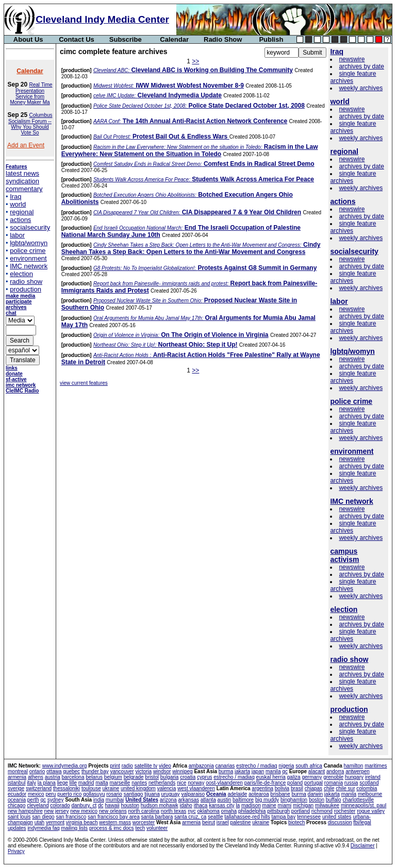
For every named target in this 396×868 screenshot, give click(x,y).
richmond (322, 811)
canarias (225, 766)
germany (312, 777)
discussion (340, 822)
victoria (143, 771)
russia (351, 783)
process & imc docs (112, 828)
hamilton (354, 766)
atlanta (208, 800)
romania (334, 783)
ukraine (111, 788)
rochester (345, 811)
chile (329, 788)
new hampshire (25, 811)
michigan (303, 805)
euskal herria (271, 777)
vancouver (122, 771)
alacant (317, 771)
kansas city (221, 805)
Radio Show (223, 39)
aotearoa (259, 794)
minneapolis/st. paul (364, 805)
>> (195, 61)
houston (130, 805)
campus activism (344, 555)
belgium (113, 777)
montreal (18, 771)
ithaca (201, 805)
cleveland (38, 805)
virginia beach (82, 822)
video (165, 766)
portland (301, 811)
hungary (354, 777)
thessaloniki (67, 788)
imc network (21, 385)
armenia (17, 777)
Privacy (16, 851)
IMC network (29, 266)
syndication (22, 181)
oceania (17, 800)
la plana (47, 783)
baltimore (243, 800)
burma (226, 771)
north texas (174, 811)
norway (196, 783)
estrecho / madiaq (257, 766)
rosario (114, 794)
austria (53, 777)
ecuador (17, 794)
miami (285, 805)
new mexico (84, 811)
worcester (144, 822)
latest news (22, 173)
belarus (94, 777)
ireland (373, 777)
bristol (152, 777)
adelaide (237, 794)
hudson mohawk (160, 805)
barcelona (73, 777)
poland (295, 783)
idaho (186, 805)
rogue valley (371, 811)
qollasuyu (94, 794)
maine (269, 805)
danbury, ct (84, 805)
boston (317, 800)
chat (11, 313)
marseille (120, 783)
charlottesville (358, 800)
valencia (167, 788)
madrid (86, 783)
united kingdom (138, 788)
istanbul (16, 783)
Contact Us (77, 39)
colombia (367, 788)
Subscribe (126, 39)
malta (102, 783)
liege (63, 783)
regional (22, 212)
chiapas (313, 788)
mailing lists (74, 828)
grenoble (333, 777)
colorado (60, 805)
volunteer (157, 828)
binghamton (294, 800)
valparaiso (193, 794)
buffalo (334, 800)
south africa (309, 766)
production (26, 289)
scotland (369, 783)
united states (337, 817)
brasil (297, 788)
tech (140, 828)
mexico (36, 794)
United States (142, 800)
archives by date (361, 66)
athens (36, 777)
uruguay (170, 794)
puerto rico (69, 794)
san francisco (71, 817)
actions (20, 220)
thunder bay (95, 771)
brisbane (280, 794)
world (18, 204)
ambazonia (201, 766)
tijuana (152, 794)
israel (223, 822)
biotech (296, 822)
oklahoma (208, 811)
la (238, 805)
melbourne (370, 794)
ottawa (54, 771)
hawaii (112, 805)
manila (273, 771)
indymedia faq (43, 828)
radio (127, 766)
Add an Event (26, 145)
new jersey (57, 811)
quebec (71, 771)
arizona (168, 800)
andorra (335, 771)
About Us (28, 39)
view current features (84, 383)
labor (17, 235)
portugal (313, 783)
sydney (56, 800)
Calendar (174, 39)
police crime (28, 251)
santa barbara (157, 817)
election (21, 274)
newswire (352, 59)
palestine (240, 822)
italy (31, 783)
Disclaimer (363, 846)
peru (51, 794)
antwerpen (358, 771)
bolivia (282, 788)
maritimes (376, 766)
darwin (315, 794)
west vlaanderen (196, 788)
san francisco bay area (114, 817)
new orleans (113, 811)
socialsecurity (30, 227)
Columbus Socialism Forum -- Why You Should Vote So (30, 124)
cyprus (204, 777)
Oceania (216, 794)
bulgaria (170, 777)
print (115, 766)
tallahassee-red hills (247, 817)
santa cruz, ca (190, 817)
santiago (134, 794)
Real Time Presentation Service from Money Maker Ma (31, 93)
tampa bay (283, 817)
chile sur (345, 788)
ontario (37, 771)
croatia (188, 777)
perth (33, 800)
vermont (55, 822)
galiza (294, 777)
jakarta (242, 771)
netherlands (162, 783)
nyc (192, 811)
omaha (229, 811)
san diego (43, 817)
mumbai (115, 800)
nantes (139, 783)
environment (28, 258)
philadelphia (252, 811)
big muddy (267, 800)
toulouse (91, 788)
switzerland (39, 788)
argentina (262, 788)
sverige (16, 788)
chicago (16, 805)
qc (285, 771)
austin (225, 800)
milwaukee (327, 805)
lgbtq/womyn (29, 243)
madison (251, 805)
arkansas (188, 800)
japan (258, 771)
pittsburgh (278, 811)
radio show (26, 282)
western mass (115, 822)
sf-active (16, 379)
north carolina (144, 811)
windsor (162, 771)
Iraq (15, 197)
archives (16, 307)
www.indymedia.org (65, 766)
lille (73, 783)
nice (181, 783)
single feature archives (353, 77)
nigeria (286, 766)
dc (101, 805)
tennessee (309, 817)
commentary (24, 189)
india (99, 800)
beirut (209, 822)
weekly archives (361, 88)
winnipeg (182, 771)
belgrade (134, 777)
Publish (271, 39)
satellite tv (146, 766)
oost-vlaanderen (224, 783)
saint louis (19, 817)
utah (39, 822)
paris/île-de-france (265, 783)
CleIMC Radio (22, 391)
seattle (215, 817)
